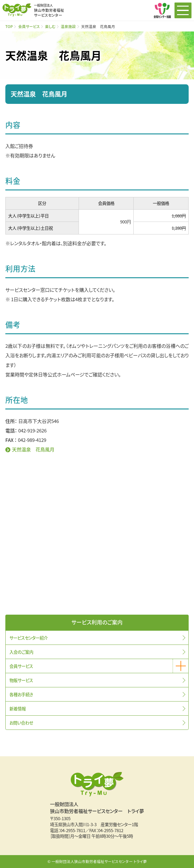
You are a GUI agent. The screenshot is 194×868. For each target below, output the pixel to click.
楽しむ (50, 26)
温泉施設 (68, 26)
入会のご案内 (21, 652)
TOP (9, 26)
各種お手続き (21, 694)
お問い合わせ (21, 723)
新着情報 (18, 708)
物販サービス (21, 680)
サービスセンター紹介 (29, 638)
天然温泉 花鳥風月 (33, 449)
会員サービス (29, 26)
